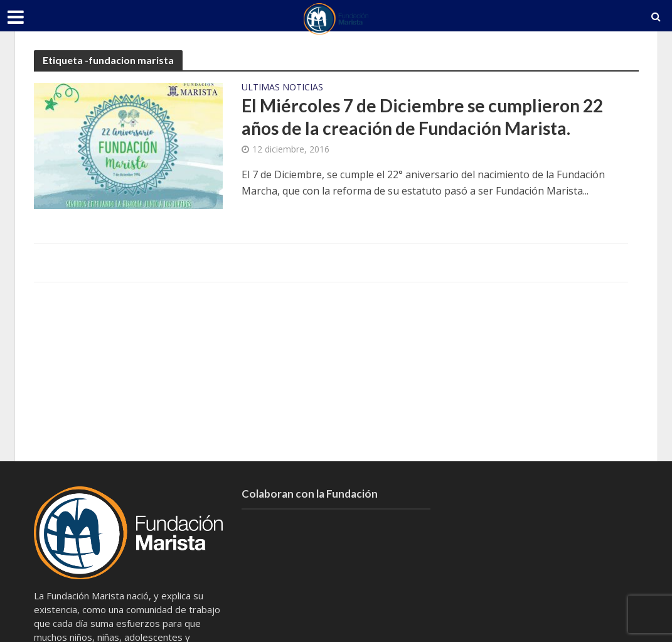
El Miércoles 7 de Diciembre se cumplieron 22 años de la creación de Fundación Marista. (422, 117)
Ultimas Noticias (282, 88)
